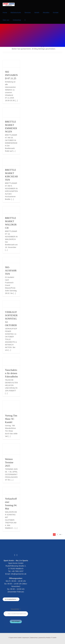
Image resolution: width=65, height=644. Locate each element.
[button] (25, 20)
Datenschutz (34, 638)
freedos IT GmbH (51, 638)
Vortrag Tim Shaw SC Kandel (11, 419)
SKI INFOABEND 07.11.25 (11, 75)
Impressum (26, 638)
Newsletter (15, 609)
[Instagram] (17, 555)
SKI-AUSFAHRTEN (11, 271)
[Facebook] (15, 555)
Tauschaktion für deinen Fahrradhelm (11, 373)
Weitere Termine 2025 (9, 462)
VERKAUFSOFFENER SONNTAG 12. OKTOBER (11, 319)
